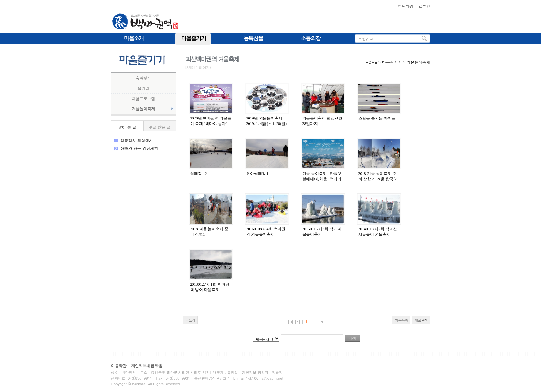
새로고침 (421, 320)
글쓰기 (190, 320)
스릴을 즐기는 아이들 (377, 118)
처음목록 (401, 320)
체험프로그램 (144, 99)
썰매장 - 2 (199, 174)
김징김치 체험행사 (137, 140)
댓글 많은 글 (159, 127)
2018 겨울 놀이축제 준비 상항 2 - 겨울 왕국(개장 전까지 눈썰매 (379, 179)
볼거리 (144, 88)
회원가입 (406, 6)
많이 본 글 (127, 127)
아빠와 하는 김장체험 (139, 148)
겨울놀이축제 (144, 109)
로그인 (424, 6)
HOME (371, 62)
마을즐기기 (392, 62)
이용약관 (119, 365)
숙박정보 (144, 78)
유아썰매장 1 (257, 174)
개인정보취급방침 (147, 365)
